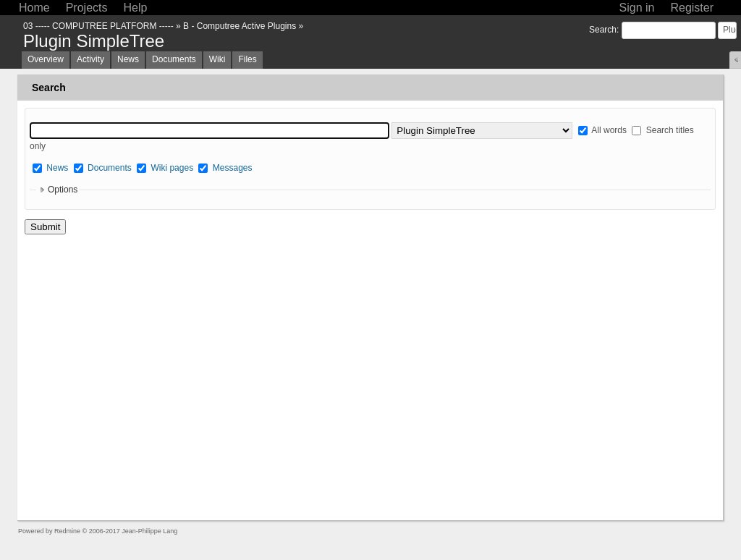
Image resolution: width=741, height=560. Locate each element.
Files (247, 59)
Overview (46, 59)
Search (603, 30)
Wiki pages (172, 168)
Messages (233, 168)
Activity (90, 59)
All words (602, 130)
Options (63, 190)
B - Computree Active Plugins (240, 26)
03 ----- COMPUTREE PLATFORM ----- (98, 26)
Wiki (217, 59)
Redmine (67, 531)
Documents (174, 59)
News (128, 59)
